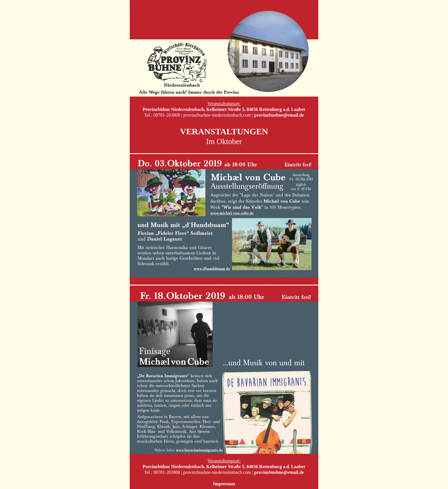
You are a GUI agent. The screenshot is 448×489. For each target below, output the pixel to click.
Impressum (224, 484)
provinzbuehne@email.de (279, 115)
